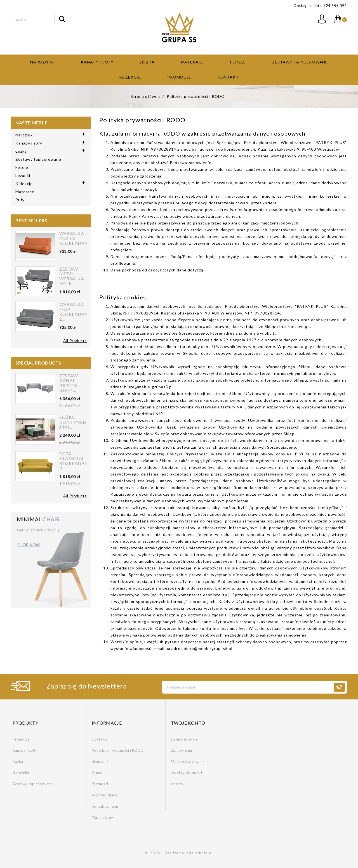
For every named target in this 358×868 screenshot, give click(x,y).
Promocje (179, 76)
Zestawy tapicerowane (300, 61)
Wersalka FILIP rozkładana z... (76, 311)
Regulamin (101, 761)
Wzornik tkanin (105, 795)
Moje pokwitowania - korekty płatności (190, 767)
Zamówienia (182, 750)
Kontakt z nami (105, 806)
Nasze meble (31, 122)
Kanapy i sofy (97, 61)
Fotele (238, 61)
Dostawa (100, 739)
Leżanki (23, 175)
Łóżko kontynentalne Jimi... (80, 421)
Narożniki (43, 61)
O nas (97, 772)
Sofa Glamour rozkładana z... (76, 460)
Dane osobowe (184, 739)
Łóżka (147, 61)
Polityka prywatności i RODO (118, 750)
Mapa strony (103, 817)
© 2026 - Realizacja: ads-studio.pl (179, 853)
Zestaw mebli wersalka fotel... (72, 276)
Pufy (20, 199)
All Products (75, 340)
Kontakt (228, 76)
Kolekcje (130, 76)
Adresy (177, 784)
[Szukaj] (35, 19)
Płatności (100, 784)
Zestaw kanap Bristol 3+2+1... (69, 382)
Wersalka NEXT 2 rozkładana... (77, 238)
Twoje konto (188, 722)
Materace (193, 61)
